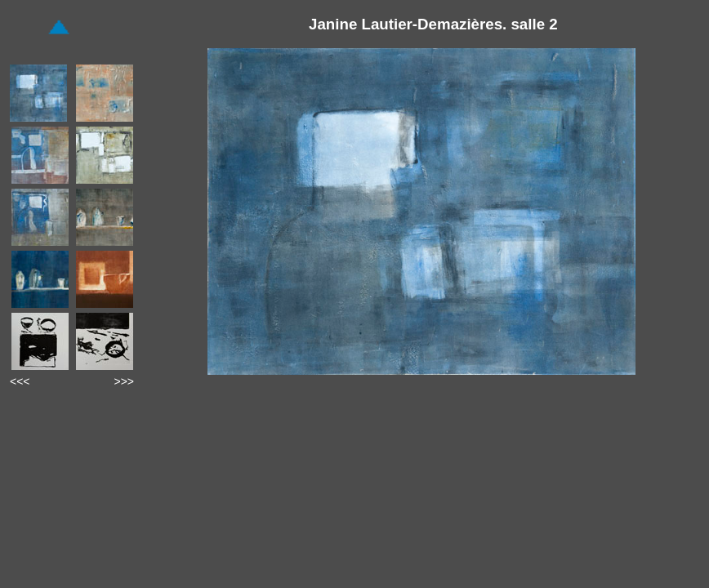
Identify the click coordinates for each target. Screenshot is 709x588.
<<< (20, 381)
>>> (124, 381)
